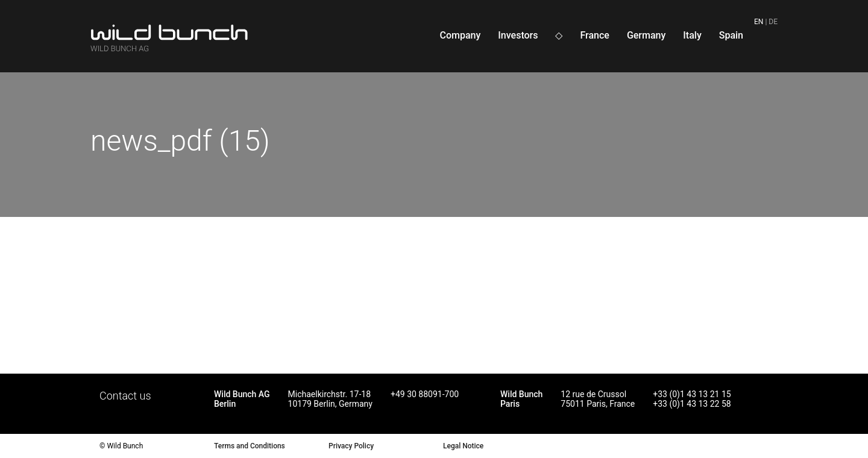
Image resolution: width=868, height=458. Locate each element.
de (773, 22)
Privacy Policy (351, 446)
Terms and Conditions (250, 446)
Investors (518, 35)
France (594, 35)
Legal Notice (463, 446)
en (759, 22)
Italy (692, 35)
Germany (646, 35)
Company (460, 35)
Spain (731, 35)
